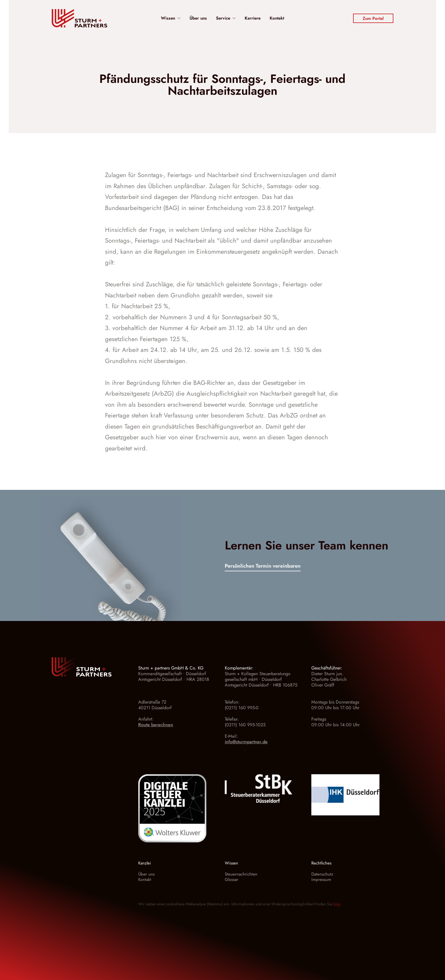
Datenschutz (322, 874)
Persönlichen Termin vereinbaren (263, 566)
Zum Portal (373, 18)
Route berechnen (156, 725)
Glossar (231, 880)
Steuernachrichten (241, 874)
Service (226, 18)
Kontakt (277, 18)
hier (337, 904)
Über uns (198, 18)
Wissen (171, 18)
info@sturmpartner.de (246, 742)
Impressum (321, 880)
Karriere (253, 18)
